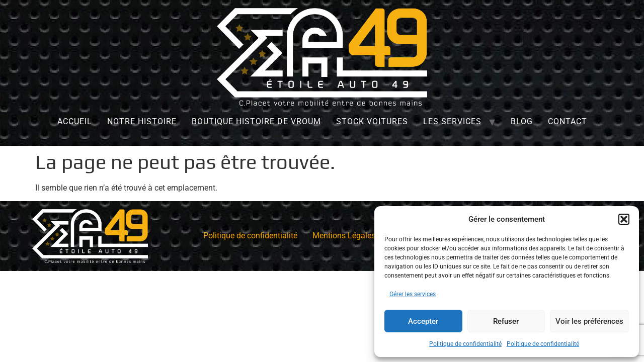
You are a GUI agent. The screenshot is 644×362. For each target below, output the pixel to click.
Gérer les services (413, 294)
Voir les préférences (589, 321)
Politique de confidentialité (465, 344)
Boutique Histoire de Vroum (256, 121)
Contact (568, 121)
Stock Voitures (372, 121)
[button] (624, 219)
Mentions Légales (344, 236)
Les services (452, 121)
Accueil (75, 121)
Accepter (423, 321)
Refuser (506, 321)
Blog (522, 121)
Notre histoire (142, 121)
